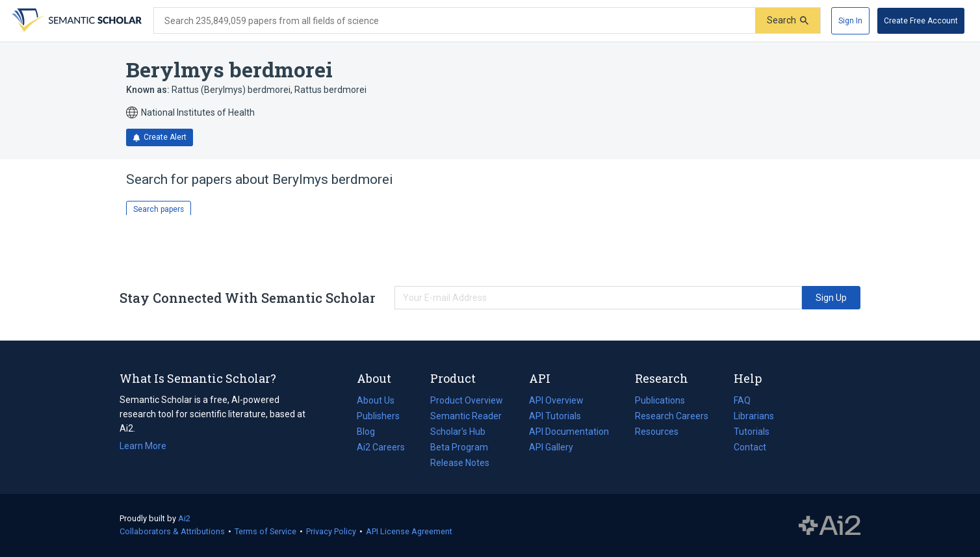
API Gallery (551, 447)
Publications (660, 400)
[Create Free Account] (921, 21)
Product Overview (467, 400)
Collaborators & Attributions (172, 531)
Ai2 (184, 518)
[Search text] (455, 21)
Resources (657, 432)
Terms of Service (265, 531)
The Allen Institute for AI (830, 526)
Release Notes (460, 463)
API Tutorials (555, 416)
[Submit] (788, 20)
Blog (371, 432)
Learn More (143, 446)
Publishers (378, 416)
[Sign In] (850, 21)
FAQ (742, 400)
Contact (750, 447)
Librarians (754, 416)
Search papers (159, 209)
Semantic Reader (466, 416)
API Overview (556, 400)
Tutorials (752, 432)
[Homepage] (75, 21)
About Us (376, 400)
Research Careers (672, 416)
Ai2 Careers (381, 447)
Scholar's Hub (458, 432)
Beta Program (459, 447)
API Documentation (569, 432)
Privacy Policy (331, 531)
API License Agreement (409, 531)
